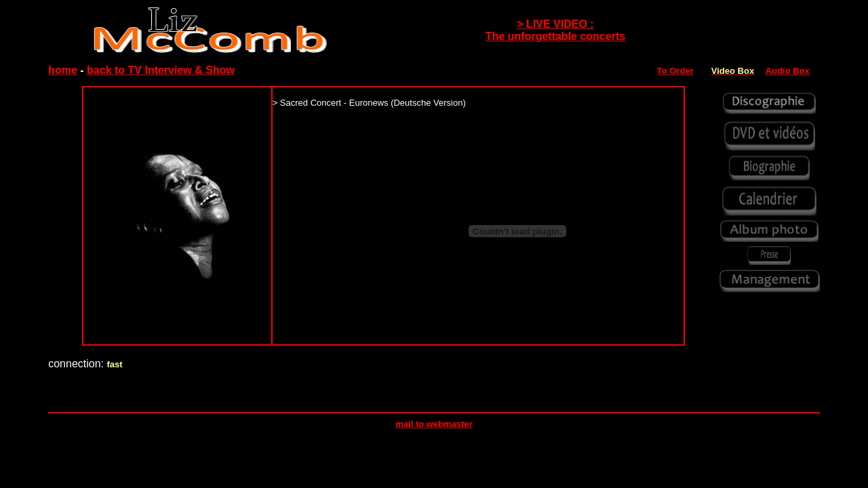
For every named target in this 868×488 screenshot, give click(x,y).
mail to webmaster (434, 424)
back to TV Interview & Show (161, 70)
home (63, 70)
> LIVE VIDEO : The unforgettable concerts (555, 30)
